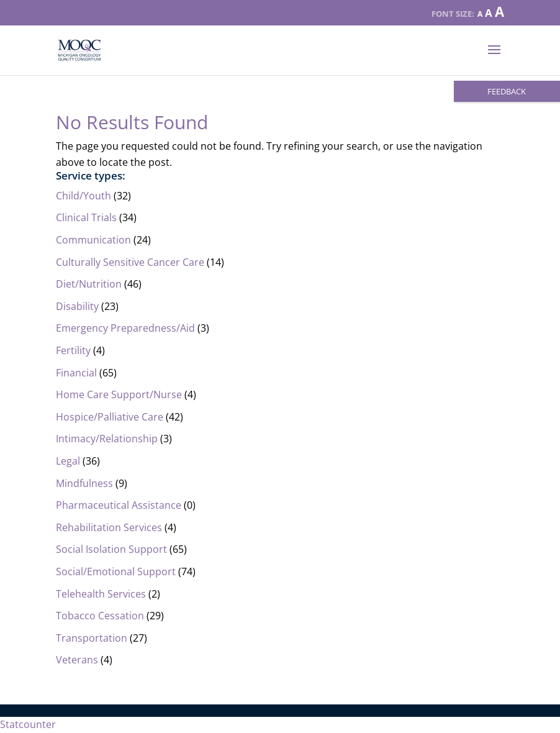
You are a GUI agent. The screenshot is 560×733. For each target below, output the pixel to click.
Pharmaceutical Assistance (119, 505)
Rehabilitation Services (109, 527)
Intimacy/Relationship (107, 439)
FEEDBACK (507, 91)
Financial (76, 373)
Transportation (92, 638)
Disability (77, 306)
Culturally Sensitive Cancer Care (130, 262)
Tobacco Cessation (100, 616)
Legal (68, 461)
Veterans (77, 660)
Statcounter (28, 724)
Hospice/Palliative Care (110, 417)
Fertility (73, 350)
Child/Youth (84, 196)
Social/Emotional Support (116, 571)
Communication (93, 240)
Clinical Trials (86, 217)
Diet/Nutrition (89, 284)
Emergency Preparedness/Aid (125, 328)
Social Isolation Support (111, 549)
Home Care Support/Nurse (119, 394)
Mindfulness (84, 483)
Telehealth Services (101, 594)
